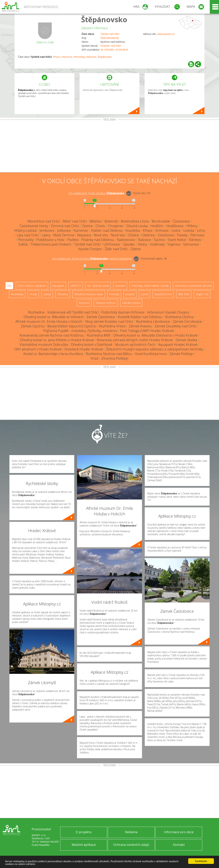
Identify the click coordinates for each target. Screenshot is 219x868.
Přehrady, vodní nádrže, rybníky (150, 286)
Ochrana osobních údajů (131, 845)
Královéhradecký (110, 38)
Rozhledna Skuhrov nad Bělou (109, 354)
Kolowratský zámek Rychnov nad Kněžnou (52, 335)
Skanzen (120, 286)
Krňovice (162, 230)
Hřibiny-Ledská (25, 230)
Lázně (144, 294)
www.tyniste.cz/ (166, 34)
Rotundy (114, 294)
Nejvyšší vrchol (163, 294)
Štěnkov (195, 240)
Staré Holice (177, 240)
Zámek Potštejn (181, 354)
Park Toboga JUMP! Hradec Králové (147, 331)
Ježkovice (64, 230)
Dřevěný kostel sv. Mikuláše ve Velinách (54, 317)
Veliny (142, 244)
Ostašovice (166, 235)
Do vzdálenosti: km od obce (96, 193)
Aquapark (58, 286)
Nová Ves (101, 235)
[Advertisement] (109, 147)
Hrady (33, 294)
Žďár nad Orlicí (116, 249)
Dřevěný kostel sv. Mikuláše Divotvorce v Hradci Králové (155, 335)
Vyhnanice (191, 244)
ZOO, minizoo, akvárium (32, 286)
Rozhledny (17, 294)
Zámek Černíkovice (187, 321)
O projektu (84, 832)
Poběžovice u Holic (50, 240)
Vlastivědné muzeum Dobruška (44, 345)
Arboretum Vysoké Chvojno (168, 312)
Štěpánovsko (104, 19)
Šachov (159, 240)
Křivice (57, 57)
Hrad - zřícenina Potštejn (109, 358)
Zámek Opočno (33, 326)
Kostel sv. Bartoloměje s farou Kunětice (53, 354)
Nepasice (84, 235)
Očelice (133, 235)
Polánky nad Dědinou (98, 240)
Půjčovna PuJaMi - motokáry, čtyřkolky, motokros (80, 331)
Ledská (189, 230)
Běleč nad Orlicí (75, 221)
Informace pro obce (179, 832)
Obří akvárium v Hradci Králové (38, 349)
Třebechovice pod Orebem (51, 244)
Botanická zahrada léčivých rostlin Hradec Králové (135, 340)
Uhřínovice (112, 244)
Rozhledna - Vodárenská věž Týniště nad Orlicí (63, 312)
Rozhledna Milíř (99, 335)
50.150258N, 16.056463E (114, 50)
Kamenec (81, 230)
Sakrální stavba (131, 303)
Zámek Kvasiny (140, 326)
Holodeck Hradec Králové (84, 349)
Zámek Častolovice (101, 317)
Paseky (182, 235)
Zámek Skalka (186, 340)
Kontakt (179, 845)
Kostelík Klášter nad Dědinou (140, 317)
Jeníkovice (47, 230)
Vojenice (174, 244)
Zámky (47, 294)
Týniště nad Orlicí (110, 34)
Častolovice (181, 221)
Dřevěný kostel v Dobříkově (92, 345)
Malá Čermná (64, 235)
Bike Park (184, 294)
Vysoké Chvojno (90, 249)
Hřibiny (192, 226)
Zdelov (136, 249)
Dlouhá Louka (137, 226)
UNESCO (76, 286)
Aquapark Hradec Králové (178, 345)
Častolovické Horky (34, 226)
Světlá (23, 244)
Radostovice (126, 240)
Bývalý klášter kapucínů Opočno (72, 326)
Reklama (131, 832)
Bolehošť (111, 221)
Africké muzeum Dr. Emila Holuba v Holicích (49, 321)
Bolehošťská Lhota (135, 221)
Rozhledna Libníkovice (153, 321)
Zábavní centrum (106, 303)
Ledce (176, 230)
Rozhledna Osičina (179, 317)
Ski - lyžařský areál (98, 286)
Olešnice (148, 235)
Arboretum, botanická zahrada (193, 286)
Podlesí (73, 240)
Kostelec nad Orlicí (111, 46)
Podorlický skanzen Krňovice (123, 312)
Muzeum (84, 303)
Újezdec (129, 244)
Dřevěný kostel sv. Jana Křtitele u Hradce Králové (57, 340)
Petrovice (67, 57)
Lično (201, 230)
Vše (9, 286)
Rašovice (91, 57)
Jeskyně (130, 294)
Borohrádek (161, 221)
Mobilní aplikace (84, 845)
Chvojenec (116, 226)
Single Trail (202, 294)
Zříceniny (63, 294)
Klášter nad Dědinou (107, 230)
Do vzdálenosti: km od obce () (92, 259)
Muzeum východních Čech (135, 345)
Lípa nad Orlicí (28, 235)
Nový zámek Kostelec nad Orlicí (109, 321)
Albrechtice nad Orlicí (44, 221)
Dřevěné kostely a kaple (89, 294)
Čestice (87, 226)
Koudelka (133, 230)
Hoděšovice (175, 226)
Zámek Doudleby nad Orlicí (175, 326)
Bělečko (96, 221)
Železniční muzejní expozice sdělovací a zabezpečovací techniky (154, 349)
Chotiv (100, 226)
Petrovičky (79, 57)
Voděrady (157, 244)
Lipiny (46, 235)
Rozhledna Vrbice (112, 326)
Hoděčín (157, 226)
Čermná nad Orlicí (65, 226)
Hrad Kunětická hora (151, 354)
